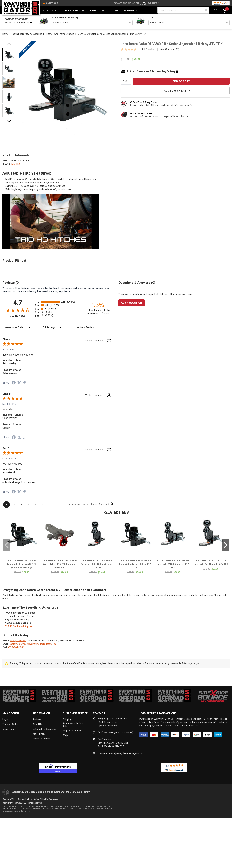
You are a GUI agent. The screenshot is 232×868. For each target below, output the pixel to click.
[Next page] (43, 505)
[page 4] (28, 505)
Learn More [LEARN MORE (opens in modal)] (153, 3)
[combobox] (92, 23)
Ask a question (131, 303)
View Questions (169, 49)
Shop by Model (51, 10)
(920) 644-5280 (16, 647)
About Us (37, 724)
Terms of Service (41, 739)
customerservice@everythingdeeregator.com (33, 644)
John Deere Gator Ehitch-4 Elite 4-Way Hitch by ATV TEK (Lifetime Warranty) (59, 564)
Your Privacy (39, 734)
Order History (9, 729)
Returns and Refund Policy (73, 725)
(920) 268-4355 (18, 640)
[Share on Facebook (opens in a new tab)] (14, 383)
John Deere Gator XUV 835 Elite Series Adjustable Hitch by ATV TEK (135, 564)
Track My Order (10, 724)
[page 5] (35, 505)
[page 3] (21, 505)
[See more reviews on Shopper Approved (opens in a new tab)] (24, 383)
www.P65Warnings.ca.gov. (186, 663)
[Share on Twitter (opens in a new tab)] (19, 383)
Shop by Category (74, 10)
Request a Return (72, 731)
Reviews (37, 719)
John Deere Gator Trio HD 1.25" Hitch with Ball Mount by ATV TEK (211, 562)
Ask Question (148, 49)
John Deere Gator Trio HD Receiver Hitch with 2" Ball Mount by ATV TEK (173, 564)
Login (5, 719)
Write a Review (86, 327)
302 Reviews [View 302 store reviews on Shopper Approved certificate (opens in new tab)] (22, 316)
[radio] (58, 302)
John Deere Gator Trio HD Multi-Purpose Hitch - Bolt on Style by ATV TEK (97, 564)
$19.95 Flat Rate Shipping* (19, 626)
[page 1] (6, 505)
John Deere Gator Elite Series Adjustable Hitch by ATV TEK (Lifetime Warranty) (21, 564)
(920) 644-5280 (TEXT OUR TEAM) (115, 733)
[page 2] (14, 505)
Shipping (67, 719)
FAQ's (65, 735)
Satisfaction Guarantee (44, 729)
